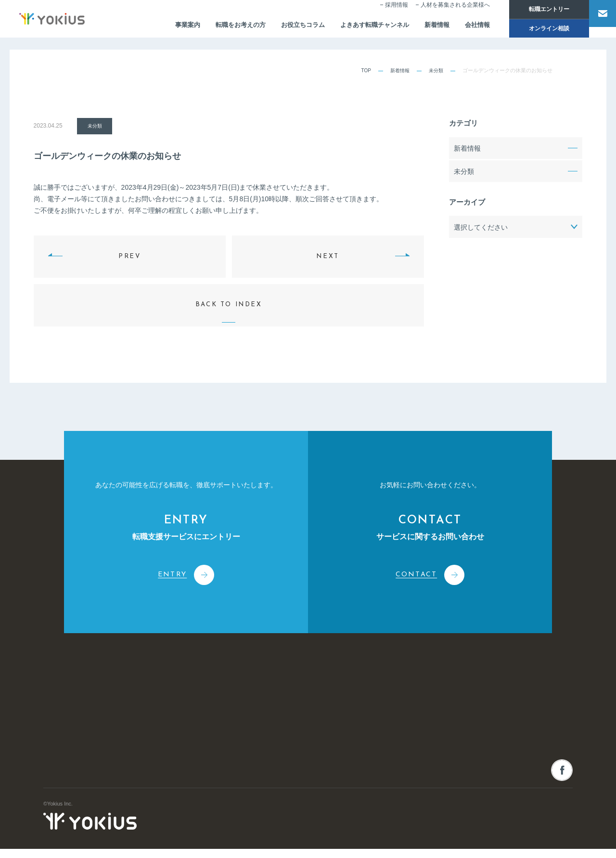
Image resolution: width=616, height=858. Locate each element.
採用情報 (384, 13)
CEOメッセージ (216, 748)
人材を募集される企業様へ (442, 13)
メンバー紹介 (213, 766)
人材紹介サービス (318, 712)
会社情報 (463, 27)
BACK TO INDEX (229, 296)
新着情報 (421, 27)
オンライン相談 (536, 30)
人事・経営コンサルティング (331, 748)
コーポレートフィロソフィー (231, 712)
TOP (362, 70)
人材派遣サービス (318, 729)
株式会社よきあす (90, 702)
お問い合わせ (516, 692)
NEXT (327, 256)
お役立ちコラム (279, 27)
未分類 (435, 70)
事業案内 (157, 27)
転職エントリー (536, 10)
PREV (129, 256)
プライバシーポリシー (546, 839)
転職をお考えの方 (213, 27)
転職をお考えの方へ (426, 756)
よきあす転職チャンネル (355, 27)
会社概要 (207, 729)
